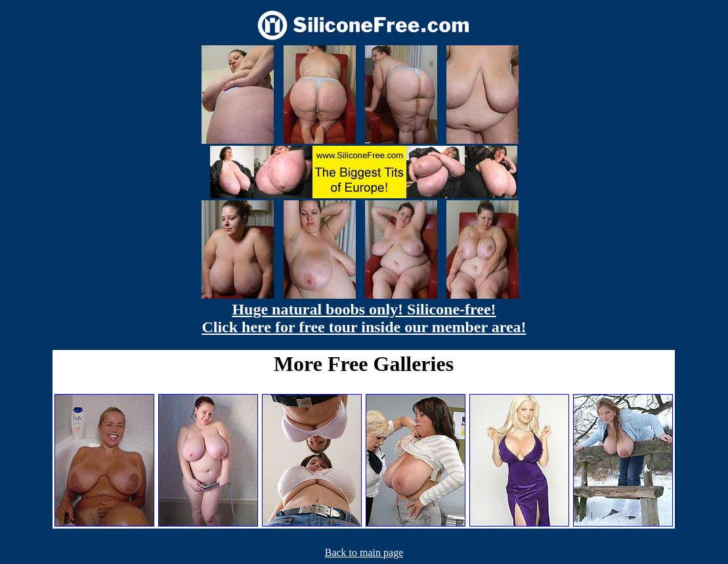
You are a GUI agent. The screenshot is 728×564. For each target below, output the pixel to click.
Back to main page (364, 553)
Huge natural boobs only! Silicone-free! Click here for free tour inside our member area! (364, 318)
